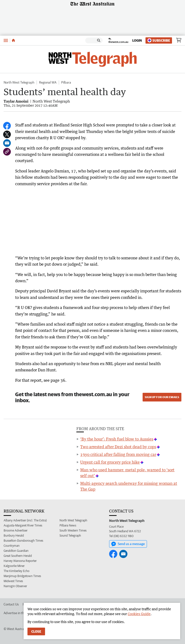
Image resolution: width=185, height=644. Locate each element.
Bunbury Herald (14, 536)
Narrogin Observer (15, 586)
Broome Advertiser (16, 530)
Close (36, 631)
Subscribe (159, 40)
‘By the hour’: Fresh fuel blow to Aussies (117, 439)
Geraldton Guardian (16, 551)
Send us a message (128, 544)
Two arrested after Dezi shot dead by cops (118, 447)
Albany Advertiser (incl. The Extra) (25, 520)
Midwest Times (13, 581)
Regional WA (48, 82)
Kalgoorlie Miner (14, 566)
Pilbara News (68, 525)
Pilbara (66, 82)
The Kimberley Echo (17, 571)
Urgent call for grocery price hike (110, 462)
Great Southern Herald (18, 556)
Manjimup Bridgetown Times (22, 576)
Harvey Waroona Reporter (20, 561)
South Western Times (73, 530)
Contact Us (11, 604)
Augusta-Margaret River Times (23, 525)
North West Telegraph (19, 82)
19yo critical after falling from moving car (118, 454)
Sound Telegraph (70, 536)
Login (137, 40)
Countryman (12, 546)
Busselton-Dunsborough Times (23, 541)
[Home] (13, 40)
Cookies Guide (139, 614)
